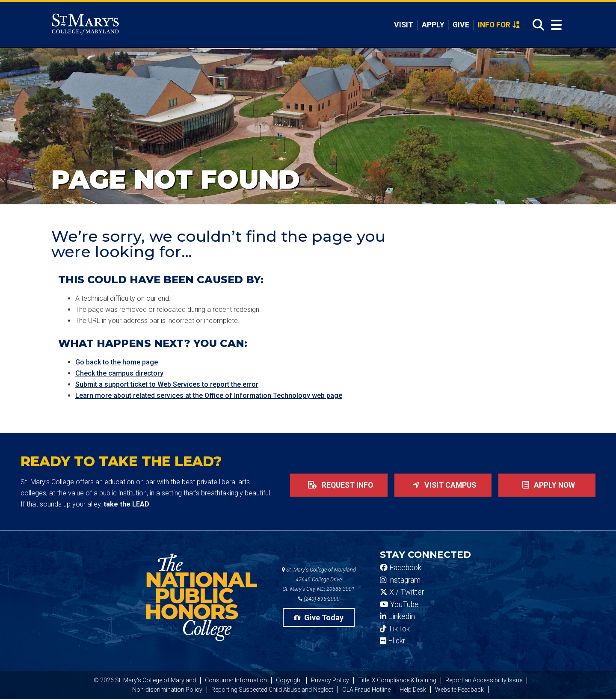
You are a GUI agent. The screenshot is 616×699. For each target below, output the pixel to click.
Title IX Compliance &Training (397, 680)
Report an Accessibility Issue (484, 680)
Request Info (339, 485)
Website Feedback (459, 690)
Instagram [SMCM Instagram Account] (400, 580)
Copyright (289, 680)
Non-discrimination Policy (167, 690)
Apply (433, 25)
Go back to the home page (117, 362)
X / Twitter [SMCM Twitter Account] (402, 592)
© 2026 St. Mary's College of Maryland (145, 680)
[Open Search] (536, 25)
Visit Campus (443, 485)
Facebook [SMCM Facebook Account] (401, 568)
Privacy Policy (330, 680)
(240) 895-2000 (319, 599)
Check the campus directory (119, 373)
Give (461, 25)
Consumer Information (236, 680)
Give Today (319, 618)
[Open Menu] (554, 25)
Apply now (547, 485)
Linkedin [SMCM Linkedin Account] (397, 616)
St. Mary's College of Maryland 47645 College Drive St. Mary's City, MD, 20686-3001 (319, 579)
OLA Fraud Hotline (366, 690)
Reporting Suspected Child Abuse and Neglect (272, 690)
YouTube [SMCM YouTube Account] (399, 604)
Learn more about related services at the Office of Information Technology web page (209, 395)
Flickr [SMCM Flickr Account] (392, 641)
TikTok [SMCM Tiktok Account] (395, 629)
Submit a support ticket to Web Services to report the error (167, 384)
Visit (404, 25)
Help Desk (413, 690)
